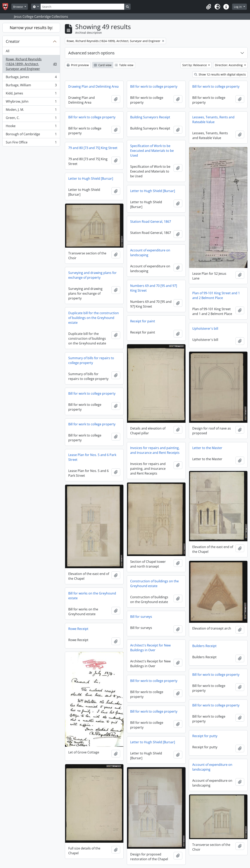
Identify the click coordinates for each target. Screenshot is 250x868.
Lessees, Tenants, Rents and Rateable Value (213, 120)
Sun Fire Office (31, 143)
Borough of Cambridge (31, 135)
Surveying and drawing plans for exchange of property (92, 275)
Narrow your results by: (31, 28)
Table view (124, 65)
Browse (18, 7)
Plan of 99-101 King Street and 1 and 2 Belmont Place (216, 295)
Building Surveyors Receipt (150, 117)
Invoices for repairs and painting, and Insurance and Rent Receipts (155, 450)
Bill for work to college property (154, 86)
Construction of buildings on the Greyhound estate (154, 584)
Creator (13, 41)
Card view (103, 65)
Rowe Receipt (78, 629)
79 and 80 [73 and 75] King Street (93, 148)
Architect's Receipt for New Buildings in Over (150, 648)
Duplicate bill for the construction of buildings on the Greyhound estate (94, 318)
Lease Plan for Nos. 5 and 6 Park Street (92, 457)
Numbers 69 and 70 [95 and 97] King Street (154, 288)
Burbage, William (31, 86)
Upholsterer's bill (205, 329)
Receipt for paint (143, 321)
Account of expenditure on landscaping (150, 253)
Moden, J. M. (31, 110)
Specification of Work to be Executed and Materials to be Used (152, 151)
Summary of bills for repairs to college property (91, 360)
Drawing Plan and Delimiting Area (93, 86)
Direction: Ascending (229, 65)
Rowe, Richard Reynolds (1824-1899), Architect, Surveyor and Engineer (31, 64)
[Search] (82, 7)
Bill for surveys (141, 617)
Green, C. (31, 119)
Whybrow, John (31, 102)
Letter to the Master (207, 448)
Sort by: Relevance (195, 65)
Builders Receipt (204, 646)
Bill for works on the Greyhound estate (92, 596)
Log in (238, 7)
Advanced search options (91, 53)
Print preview (78, 65)
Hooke (31, 127)
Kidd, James (31, 94)
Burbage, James (31, 78)
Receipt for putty (205, 736)
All (8, 51)
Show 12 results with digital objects (220, 74)
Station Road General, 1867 (151, 222)
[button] (209, 7)
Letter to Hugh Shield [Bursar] (91, 179)
